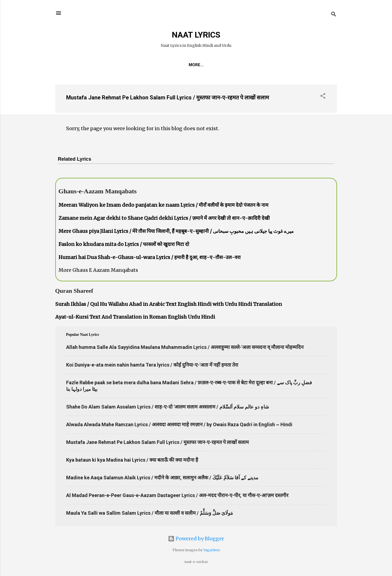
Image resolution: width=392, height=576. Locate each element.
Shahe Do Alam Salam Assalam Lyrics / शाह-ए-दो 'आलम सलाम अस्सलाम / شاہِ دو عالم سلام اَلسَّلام (168, 407)
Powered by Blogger (196, 539)
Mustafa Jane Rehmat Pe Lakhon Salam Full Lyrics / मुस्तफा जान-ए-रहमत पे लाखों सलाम (168, 97)
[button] (323, 97)
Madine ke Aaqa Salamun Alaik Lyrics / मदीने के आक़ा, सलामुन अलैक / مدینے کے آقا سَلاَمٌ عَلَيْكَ (162, 478)
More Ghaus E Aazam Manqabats (98, 270)
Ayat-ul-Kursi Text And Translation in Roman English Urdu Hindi (135, 317)
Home (137, 65)
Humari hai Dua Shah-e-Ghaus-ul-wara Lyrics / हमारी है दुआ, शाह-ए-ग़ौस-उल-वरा (150, 257)
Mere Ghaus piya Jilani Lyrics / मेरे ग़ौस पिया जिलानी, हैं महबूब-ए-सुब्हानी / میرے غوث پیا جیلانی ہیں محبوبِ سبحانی (176, 231)
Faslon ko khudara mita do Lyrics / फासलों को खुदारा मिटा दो (124, 244)
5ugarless (212, 550)
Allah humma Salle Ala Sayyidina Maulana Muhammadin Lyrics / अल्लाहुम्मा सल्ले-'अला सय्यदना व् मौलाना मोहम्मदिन (185, 347)
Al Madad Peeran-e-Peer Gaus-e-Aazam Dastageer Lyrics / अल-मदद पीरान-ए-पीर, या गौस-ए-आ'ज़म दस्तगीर (177, 495)
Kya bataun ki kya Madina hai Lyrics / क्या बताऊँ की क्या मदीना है (132, 460)
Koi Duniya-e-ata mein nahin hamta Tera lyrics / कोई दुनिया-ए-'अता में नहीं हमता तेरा (152, 365)
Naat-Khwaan (197, 65)
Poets (255, 65)
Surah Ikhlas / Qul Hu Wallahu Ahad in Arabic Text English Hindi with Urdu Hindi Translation (169, 304)
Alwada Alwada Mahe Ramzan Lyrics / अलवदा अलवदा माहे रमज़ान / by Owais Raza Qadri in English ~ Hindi (179, 424)
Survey (230, 65)
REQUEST (162, 65)
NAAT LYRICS (196, 35)
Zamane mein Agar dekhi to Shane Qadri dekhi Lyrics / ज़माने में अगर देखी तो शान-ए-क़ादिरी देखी (164, 218)
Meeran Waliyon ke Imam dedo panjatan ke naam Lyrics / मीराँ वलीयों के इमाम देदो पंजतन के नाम (163, 205)
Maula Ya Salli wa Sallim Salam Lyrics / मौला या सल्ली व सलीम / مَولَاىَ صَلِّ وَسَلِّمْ (150, 513)
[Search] (334, 15)
